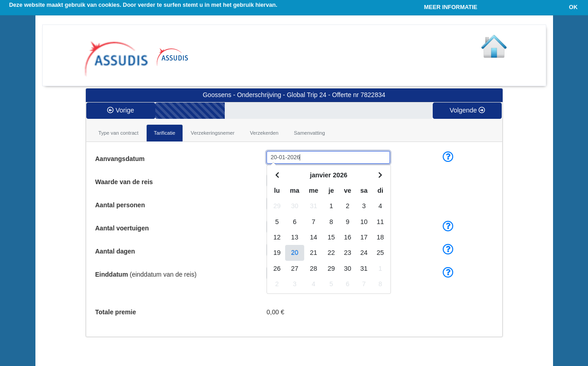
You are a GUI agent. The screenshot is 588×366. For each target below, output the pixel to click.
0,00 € (275, 312)
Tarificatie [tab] (165, 133)
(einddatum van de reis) (146, 274)
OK (573, 7)
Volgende (467, 110)
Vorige (121, 110)
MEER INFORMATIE (451, 7)
